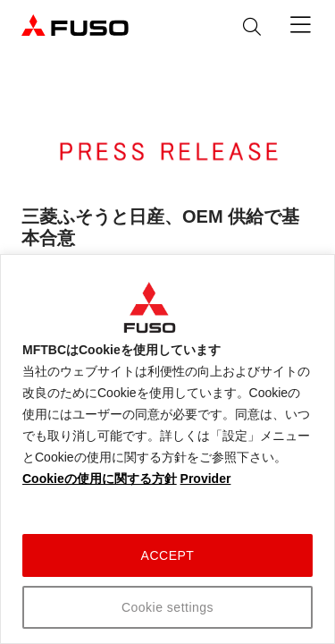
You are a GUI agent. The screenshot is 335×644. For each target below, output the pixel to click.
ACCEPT (168, 555)
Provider (206, 479)
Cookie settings (167, 607)
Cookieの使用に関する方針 (100, 479)
